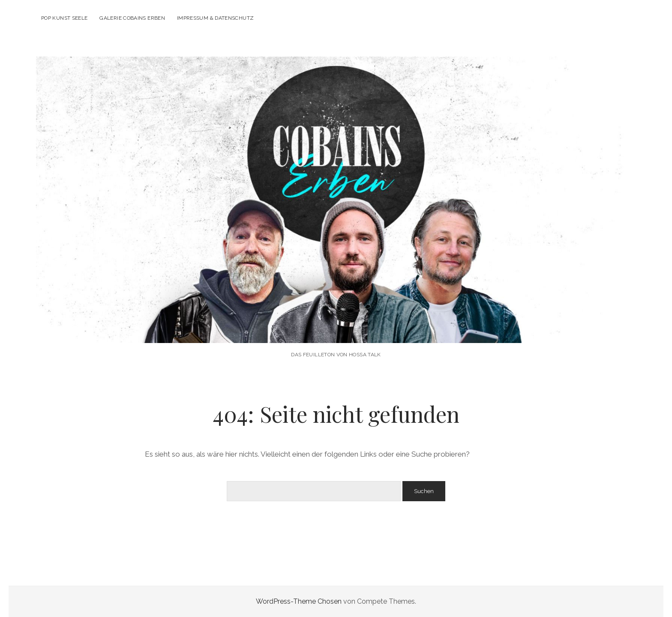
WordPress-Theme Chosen (299, 601)
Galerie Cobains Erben (132, 18)
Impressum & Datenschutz (215, 18)
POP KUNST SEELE (64, 18)
